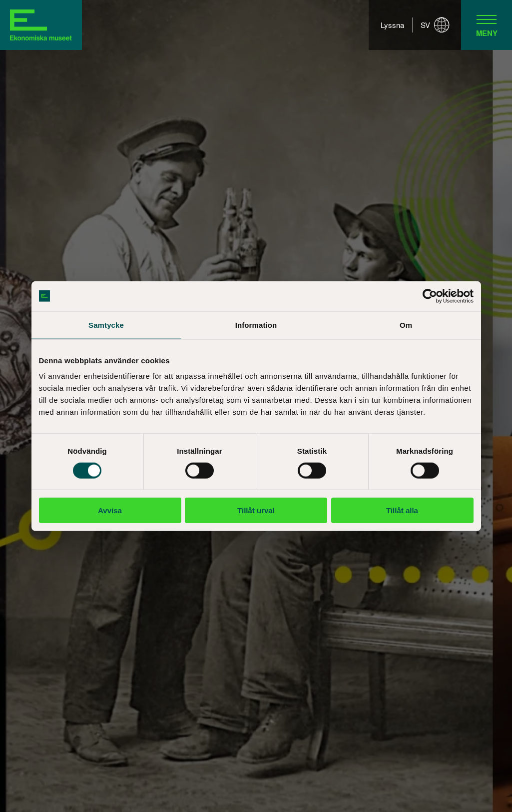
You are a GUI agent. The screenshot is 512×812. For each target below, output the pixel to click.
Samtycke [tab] (106, 325)
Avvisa (110, 510)
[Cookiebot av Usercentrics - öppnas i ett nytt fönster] (430, 296)
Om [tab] (406, 325)
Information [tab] (256, 325)
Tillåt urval (256, 510)
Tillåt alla (402, 510)
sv (435, 25)
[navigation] (487, 25)
